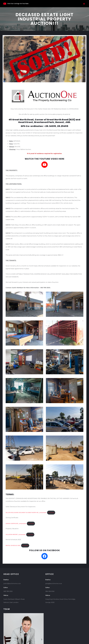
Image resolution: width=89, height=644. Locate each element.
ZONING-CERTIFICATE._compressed (16, 524)
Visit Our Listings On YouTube (18, 4)
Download (51, 513)
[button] (84, 4)
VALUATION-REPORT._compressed (16, 535)
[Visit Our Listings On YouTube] (5, 4)
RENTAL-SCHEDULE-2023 (13, 545)
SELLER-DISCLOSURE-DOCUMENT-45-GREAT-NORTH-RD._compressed (26, 513)
